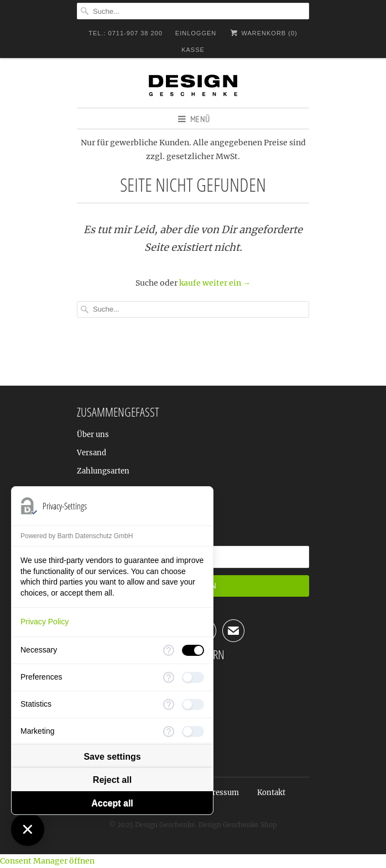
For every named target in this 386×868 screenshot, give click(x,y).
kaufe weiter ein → (215, 283)
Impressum (218, 793)
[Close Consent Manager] (28, 829)
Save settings (112, 757)
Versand (92, 453)
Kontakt (271, 793)
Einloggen (196, 33)
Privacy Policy (45, 622)
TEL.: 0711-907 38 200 (126, 33)
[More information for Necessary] (169, 650)
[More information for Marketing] (169, 732)
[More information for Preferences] (169, 677)
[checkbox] (193, 650)
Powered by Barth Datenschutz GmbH (77, 536)
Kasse (193, 50)
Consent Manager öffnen (47, 861)
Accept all (112, 803)
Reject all (112, 780)
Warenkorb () (263, 33)
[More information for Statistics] (169, 704)
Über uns (93, 435)
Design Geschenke (165, 825)
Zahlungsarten (103, 471)
